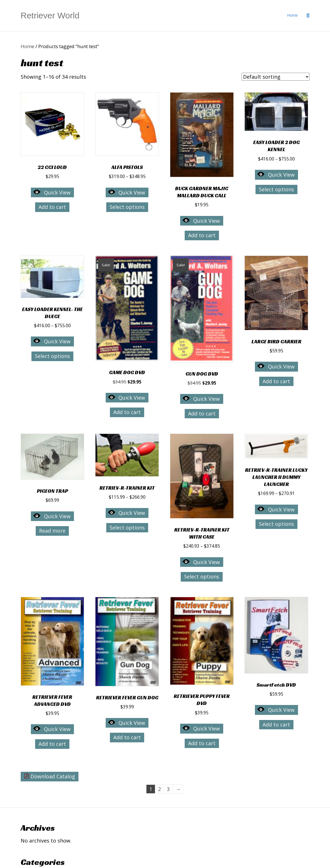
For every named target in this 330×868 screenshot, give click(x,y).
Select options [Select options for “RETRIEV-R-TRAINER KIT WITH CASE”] (202, 576)
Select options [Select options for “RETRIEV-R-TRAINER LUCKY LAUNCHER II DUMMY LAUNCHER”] (276, 524)
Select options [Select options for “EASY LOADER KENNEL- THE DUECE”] (52, 356)
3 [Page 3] (168, 789)
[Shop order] (276, 77)
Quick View (52, 192)
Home (292, 15)
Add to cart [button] (52, 207)
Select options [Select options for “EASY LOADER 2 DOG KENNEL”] (276, 189)
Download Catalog (50, 776)
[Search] (306, 16)
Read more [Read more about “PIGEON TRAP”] (52, 531)
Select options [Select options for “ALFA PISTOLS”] (127, 207)
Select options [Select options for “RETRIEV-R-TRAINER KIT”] (127, 528)
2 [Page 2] (159, 789)
